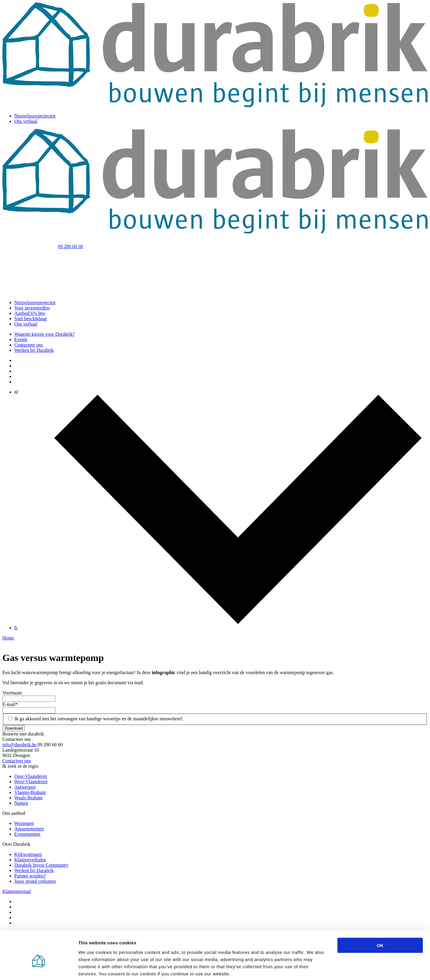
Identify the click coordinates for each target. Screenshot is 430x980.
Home (8, 638)
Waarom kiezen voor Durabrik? (44, 334)
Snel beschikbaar (31, 319)
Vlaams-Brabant (30, 792)
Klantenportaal (17, 891)
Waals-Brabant (29, 798)
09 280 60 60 (70, 246)
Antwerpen (25, 787)
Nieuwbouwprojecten (35, 116)
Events (21, 339)
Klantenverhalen (30, 860)
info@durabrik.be (20, 745)
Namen (21, 803)
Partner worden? (30, 876)
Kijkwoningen (28, 854)
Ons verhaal (26, 121)
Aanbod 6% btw (30, 313)
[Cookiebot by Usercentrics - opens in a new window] (39, 968)
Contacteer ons (29, 345)
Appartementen (29, 829)
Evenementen (27, 834)
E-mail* (10, 704)
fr (16, 628)
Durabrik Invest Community (41, 865)
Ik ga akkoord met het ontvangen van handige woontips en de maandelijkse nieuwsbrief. (99, 719)
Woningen (24, 823)
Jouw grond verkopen (35, 881)
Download (14, 728)
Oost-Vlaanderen (31, 776)
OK (380, 916)
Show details (313, 968)
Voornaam (12, 693)
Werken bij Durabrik (34, 350)
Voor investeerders (32, 308)
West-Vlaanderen (31, 782)
